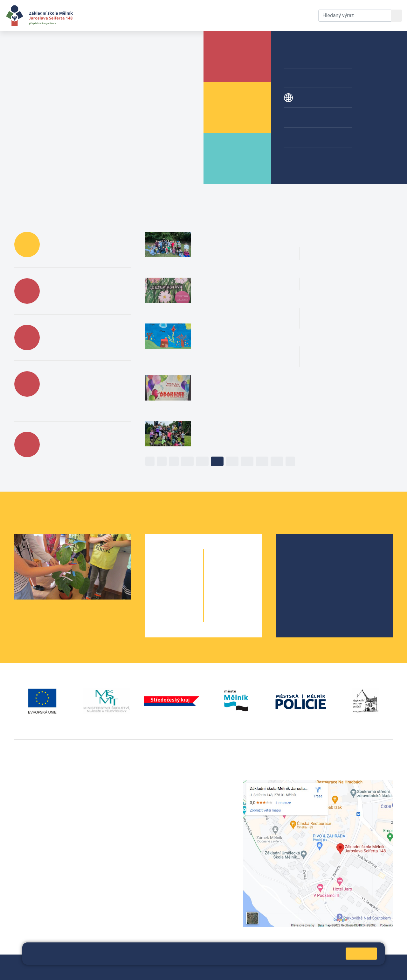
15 (262, 461)
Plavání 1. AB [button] (341, 270)
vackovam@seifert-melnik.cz (48, 878)
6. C (244, 567)
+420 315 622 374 (166, 783)
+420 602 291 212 (166, 791)
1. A (163, 567)
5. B (186, 618)
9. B (244, 605)
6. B (233, 567)
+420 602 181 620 (35, 870)
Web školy (381, 963)
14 (247, 461)
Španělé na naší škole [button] (353, 239)
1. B (186, 567)
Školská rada (306, 563)
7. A (221, 580)
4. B (186, 605)
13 (232, 461)
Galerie (302, 137)
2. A (163, 580)
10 (187, 461)
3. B (186, 593)
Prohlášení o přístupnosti (218, 963)
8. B (244, 593)
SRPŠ (298, 594)
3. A (163, 593)
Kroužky (303, 117)
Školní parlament (311, 583)
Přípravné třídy (310, 78)
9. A (221, 605)
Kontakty (233, 15)
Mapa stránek (149, 963)
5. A (163, 618)
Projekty (303, 98)
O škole (300, 553)
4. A (163, 605)
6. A (221, 567)
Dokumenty (194, 15)
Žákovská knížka (313, 157)
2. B (186, 580)
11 (202, 461)
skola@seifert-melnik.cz (173, 806)
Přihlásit (177, 963)
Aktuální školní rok (142, 15)
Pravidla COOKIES (34, 971)
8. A (221, 593)
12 (217, 461)
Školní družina (310, 58)
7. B (244, 580)
